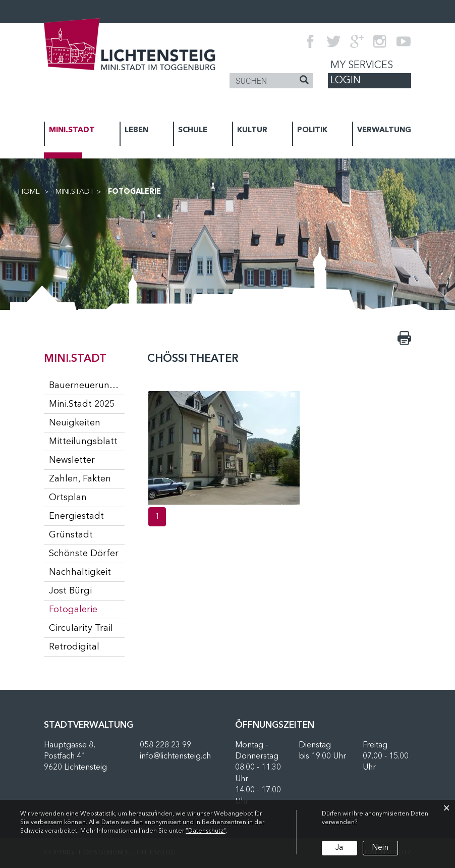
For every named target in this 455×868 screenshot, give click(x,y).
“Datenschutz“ (206, 831)
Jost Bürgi (70, 591)
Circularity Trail (81, 628)
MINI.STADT (72, 130)
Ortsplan (68, 498)
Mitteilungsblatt (83, 442)
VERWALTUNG (384, 130)
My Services (362, 66)
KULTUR (252, 130)
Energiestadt (76, 516)
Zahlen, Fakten (80, 479)
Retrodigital (74, 647)
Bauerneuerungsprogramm (87, 386)
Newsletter (72, 460)
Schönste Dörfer (84, 554)
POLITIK (312, 130)
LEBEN (136, 130)
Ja (339, 848)
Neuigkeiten (75, 423)
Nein (380, 848)
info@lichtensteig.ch (175, 756)
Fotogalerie (87, 609)
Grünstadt (71, 535)
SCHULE (193, 130)
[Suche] (304, 81)
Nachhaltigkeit (80, 572)
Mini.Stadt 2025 (82, 404)
